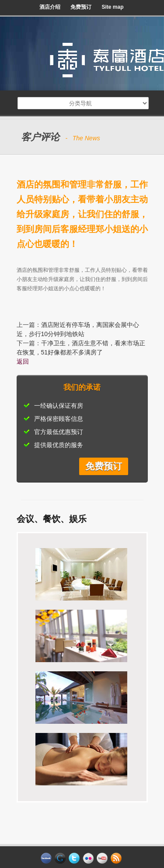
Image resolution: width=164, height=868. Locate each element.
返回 (23, 361)
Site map (112, 7)
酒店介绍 (50, 7)
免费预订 (81, 7)
